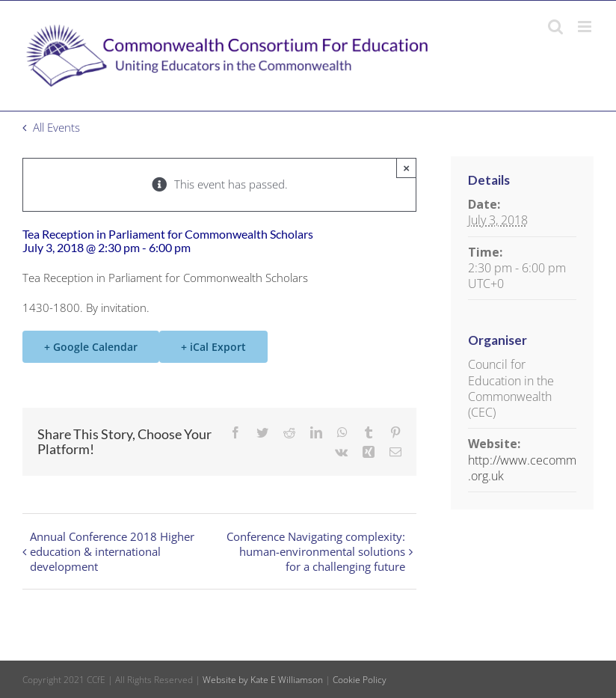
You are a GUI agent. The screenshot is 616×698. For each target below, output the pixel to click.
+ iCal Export (213, 347)
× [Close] (406, 168)
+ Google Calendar (91, 347)
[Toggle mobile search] (555, 27)
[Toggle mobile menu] (586, 27)
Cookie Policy (360, 680)
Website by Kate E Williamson (263, 680)
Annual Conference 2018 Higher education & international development (112, 551)
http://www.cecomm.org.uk (522, 468)
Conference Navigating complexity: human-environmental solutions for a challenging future (316, 551)
